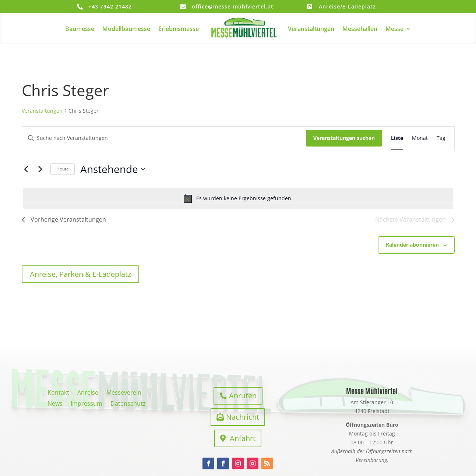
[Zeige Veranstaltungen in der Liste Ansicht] (397, 138)
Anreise (88, 393)
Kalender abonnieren (412, 245)
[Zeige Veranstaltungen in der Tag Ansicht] (441, 138)
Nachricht (243, 417)
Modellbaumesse (126, 29)
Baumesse (80, 29)
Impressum (87, 404)
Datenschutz (128, 404)
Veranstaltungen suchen (344, 138)
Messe (394, 29)
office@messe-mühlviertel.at (233, 6)
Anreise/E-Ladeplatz (347, 6)
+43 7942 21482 (110, 6)
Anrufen (243, 396)
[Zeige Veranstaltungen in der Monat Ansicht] (420, 138)
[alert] (238, 198)
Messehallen (360, 29)
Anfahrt (243, 438)
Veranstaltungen (311, 29)
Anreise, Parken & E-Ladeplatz (80, 274)
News (55, 404)
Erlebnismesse (179, 29)
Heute (63, 169)
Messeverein (124, 393)
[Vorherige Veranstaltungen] (26, 169)
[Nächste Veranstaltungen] (40, 169)
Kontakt (58, 393)
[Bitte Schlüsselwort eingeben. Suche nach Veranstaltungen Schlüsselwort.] (164, 138)
